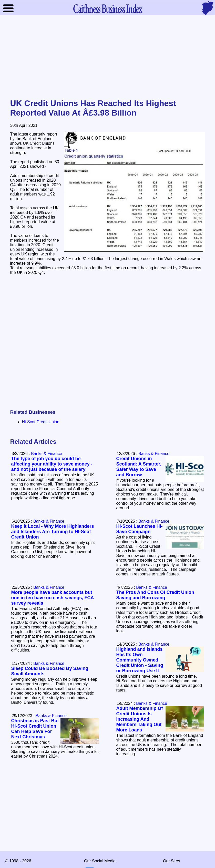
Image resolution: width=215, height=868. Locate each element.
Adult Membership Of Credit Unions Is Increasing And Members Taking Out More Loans (140, 719)
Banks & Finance (154, 454)
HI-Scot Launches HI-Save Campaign (140, 529)
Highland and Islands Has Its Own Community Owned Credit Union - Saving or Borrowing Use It (140, 660)
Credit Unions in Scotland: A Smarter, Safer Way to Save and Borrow (139, 467)
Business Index (107, 8)
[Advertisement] (108, 57)
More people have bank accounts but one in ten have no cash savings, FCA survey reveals (53, 598)
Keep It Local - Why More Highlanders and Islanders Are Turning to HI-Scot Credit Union (53, 532)
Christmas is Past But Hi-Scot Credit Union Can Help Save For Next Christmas (35, 729)
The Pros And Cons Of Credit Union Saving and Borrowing (155, 595)
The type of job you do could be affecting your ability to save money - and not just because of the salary (52, 464)
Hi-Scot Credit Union (41, 422)
